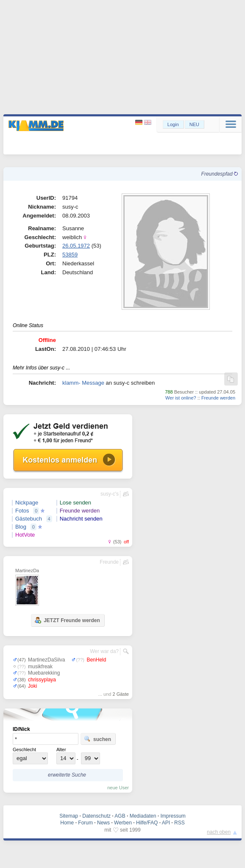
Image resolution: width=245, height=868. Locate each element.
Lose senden (75, 503)
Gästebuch (29, 519)
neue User (118, 788)
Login (173, 124)
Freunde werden (218, 398)
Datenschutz (96, 816)
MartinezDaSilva (46, 660)
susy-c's (110, 494)
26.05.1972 (76, 246)
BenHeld (96, 660)
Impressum (173, 816)
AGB (120, 816)
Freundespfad (220, 174)
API (166, 823)
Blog (21, 527)
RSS (180, 823)
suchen (97, 739)
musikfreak (40, 667)
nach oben (219, 832)
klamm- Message (83, 383)
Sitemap (69, 816)
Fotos (22, 511)
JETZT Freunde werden (67, 620)
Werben (123, 823)
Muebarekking (44, 673)
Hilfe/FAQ (147, 823)
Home (67, 823)
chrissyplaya (42, 680)
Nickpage (27, 503)
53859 (70, 255)
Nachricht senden (81, 519)
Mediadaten (143, 816)
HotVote (25, 535)
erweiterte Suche (67, 775)
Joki (32, 686)
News (103, 823)
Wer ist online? (181, 398)
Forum (85, 823)
